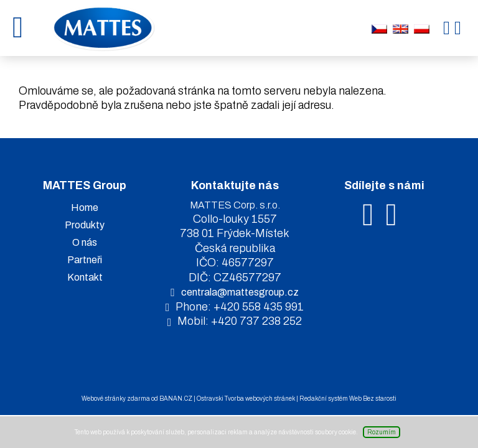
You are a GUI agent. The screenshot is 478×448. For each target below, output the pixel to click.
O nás (85, 242)
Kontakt (85, 277)
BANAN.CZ (176, 399)
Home (85, 208)
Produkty (85, 225)
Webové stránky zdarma (116, 399)
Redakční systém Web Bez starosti (348, 399)
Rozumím (382, 432)
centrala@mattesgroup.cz (240, 292)
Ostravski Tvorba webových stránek (246, 399)
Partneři (85, 260)
